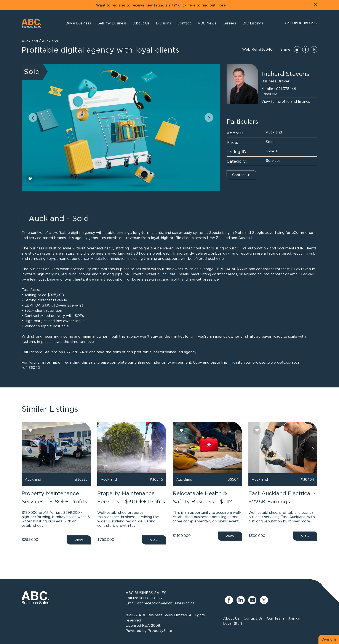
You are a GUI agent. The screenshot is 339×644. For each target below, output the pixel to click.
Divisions (329, 639)
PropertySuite (160, 631)
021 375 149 (286, 89)
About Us (231, 618)
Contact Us (253, 618)
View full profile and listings (286, 101)
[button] (141, 23)
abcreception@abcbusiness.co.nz (166, 603)
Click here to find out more (202, 5)
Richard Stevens (285, 74)
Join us (294, 618)
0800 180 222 (151, 598)
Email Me (269, 94)
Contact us (241, 175)
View (79, 540)
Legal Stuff (233, 623)
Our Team (275, 618)
